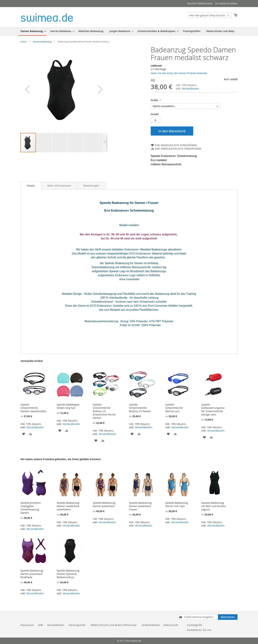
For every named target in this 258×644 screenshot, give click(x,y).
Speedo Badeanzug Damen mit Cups (177, 504)
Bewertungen (91, 186)
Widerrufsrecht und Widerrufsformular (114, 625)
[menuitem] (32, 31)
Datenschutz (171, 625)
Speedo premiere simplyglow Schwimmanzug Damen (31, 508)
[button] (27, 89)
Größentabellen (151, 625)
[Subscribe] (228, 617)
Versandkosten (191, 89)
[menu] (129, 31)
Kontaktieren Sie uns (199, 630)
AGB (40, 625)
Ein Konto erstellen (226, 3)
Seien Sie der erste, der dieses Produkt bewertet (179, 73)
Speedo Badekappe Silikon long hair (68, 406)
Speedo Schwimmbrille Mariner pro (174, 408)
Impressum (27, 625)
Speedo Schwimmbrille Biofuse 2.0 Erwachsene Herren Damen (104, 411)
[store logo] (47, 17)
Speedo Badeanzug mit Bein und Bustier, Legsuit (214, 506)
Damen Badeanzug (42, 42)
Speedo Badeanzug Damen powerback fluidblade (32, 574)
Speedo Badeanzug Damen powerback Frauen (140, 506)
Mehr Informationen (59, 186)
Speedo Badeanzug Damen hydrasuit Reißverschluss (68, 574)
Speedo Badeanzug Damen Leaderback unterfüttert (68, 506)
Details (31, 186)
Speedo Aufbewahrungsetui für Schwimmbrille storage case (213, 409)
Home (23, 42)
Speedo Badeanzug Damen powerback (104, 504)
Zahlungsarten (78, 625)
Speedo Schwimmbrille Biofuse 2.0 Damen (140, 408)
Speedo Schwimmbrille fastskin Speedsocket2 (33, 408)
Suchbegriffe (194, 625)
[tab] (31, 186)
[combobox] (210, 15)
